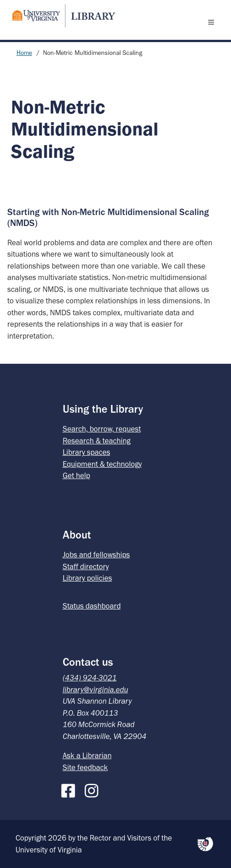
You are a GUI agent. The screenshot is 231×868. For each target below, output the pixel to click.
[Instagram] (94, 789)
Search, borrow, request (102, 429)
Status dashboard (92, 606)
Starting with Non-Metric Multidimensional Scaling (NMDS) (108, 217)
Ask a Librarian (87, 755)
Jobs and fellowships (96, 555)
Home (24, 53)
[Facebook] (70, 789)
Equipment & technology (102, 464)
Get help (76, 475)
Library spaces (86, 452)
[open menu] (213, 22)
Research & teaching (97, 441)
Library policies (87, 578)
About (77, 535)
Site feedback (85, 767)
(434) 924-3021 (90, 678)
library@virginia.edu (95, 690)
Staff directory (86, 566)
